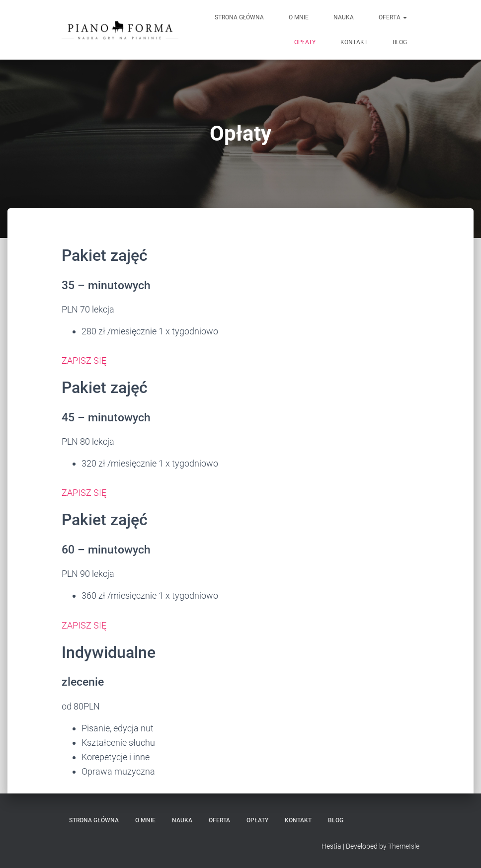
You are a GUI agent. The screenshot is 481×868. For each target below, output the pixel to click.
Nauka (344, 17)
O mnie (299, 17)
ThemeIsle (404, 846)
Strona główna (239, 17)
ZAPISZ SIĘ (84, 360)
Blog (400, 42)
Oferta (393, 17)
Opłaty (305, 42)
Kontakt (354, 42)
